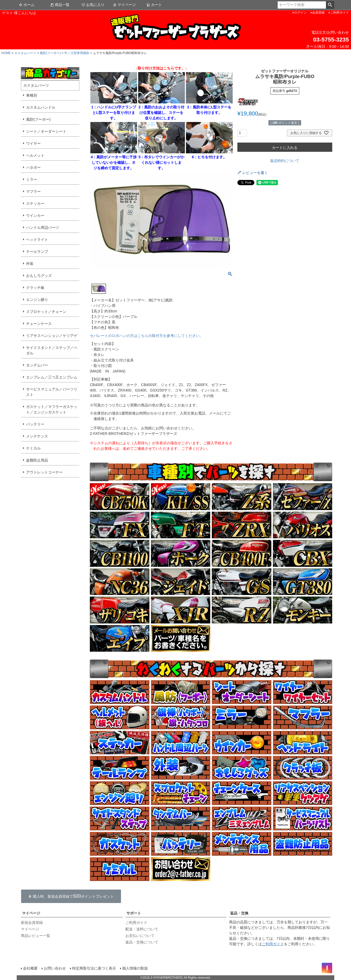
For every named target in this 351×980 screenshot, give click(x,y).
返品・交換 (239, 913)
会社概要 (30, 968)
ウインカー (35, 215)
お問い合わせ (55, 968)
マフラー (33, 191)
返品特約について (285, 161)
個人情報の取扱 (135, 968)
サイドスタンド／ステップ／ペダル (52, 350)
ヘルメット (35, 155)
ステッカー (35, 203)
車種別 (32, 95)
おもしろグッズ (39, 276)
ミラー (32, 179)
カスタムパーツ (25, 53)
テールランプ (37, 252)
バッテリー (35, 424)
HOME (6, 53)
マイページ (124, 5)
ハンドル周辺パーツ (43, 227)
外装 (30, 264)
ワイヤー (33, 143)
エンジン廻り (37, 300)
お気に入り (93, 5)
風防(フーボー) (50, 53)
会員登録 (318, 13)
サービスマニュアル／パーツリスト (52, 392)
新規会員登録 (32, 923)
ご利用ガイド (340, 13)
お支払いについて (140, 936)
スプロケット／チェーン (46, 312)
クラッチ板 (35, 288)
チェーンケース (39, 324)
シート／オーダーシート (46, 131)
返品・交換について (142, 942)
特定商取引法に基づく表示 (94, 968)
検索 (330, 5)
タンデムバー (37, 365)
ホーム (27, 5)
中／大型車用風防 (77, 53)
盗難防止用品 (37, 460)
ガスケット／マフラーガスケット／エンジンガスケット (52, 409)
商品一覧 (60, 5)
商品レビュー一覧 (36, 936)
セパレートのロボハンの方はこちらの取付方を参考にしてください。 (147, 336)
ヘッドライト (37, 240)
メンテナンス (37, 436)
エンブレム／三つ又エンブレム (52, 377)
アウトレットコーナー (44, 472)
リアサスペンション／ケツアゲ (52, 336)
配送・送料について (142, 929)
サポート (134, 913)
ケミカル (33, 448)
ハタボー (33, 167)
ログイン (300, 13)
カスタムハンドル (41, 107)
